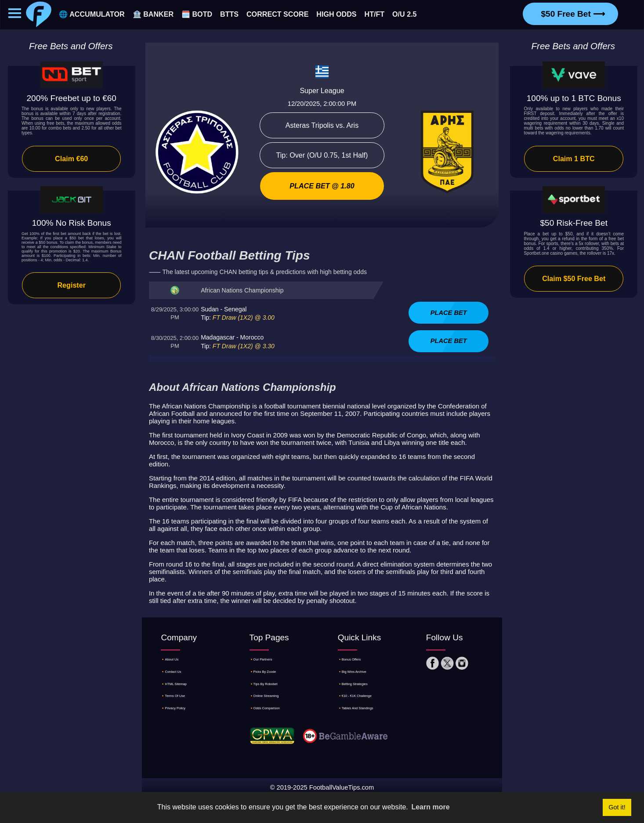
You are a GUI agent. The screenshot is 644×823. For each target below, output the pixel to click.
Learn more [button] (430, 807)
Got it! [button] (617, 807)
